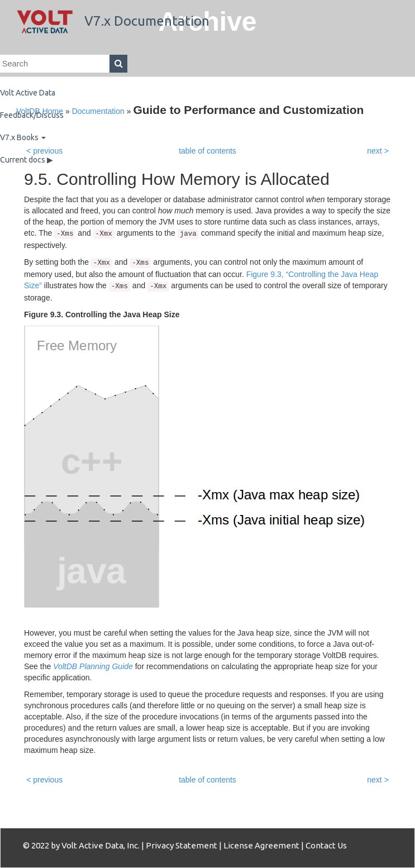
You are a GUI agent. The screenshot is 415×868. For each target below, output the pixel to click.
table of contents (207, 780)
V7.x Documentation (113, 21)
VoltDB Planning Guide (93, 666)
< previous (44, 780)
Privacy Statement (182, 845)
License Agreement (261, 845)
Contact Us (326, 845)
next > (378, 780)
